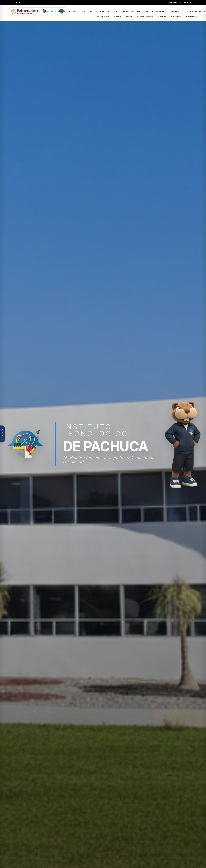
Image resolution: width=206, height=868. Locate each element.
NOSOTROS (86, 11)
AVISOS (118, 17)
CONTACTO (176, 11)
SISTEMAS (177, 17)
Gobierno (184, 2)
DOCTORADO (159, 11)
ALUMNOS (128, 11)
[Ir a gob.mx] (20, 3)
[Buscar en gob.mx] (191, 2)
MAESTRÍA (143, 11)
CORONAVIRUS (104, 17)
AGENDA (163, 17)
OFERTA (100, 11)
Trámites (173, 2)
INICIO (73, 11)
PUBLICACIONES (146, 17)
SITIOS (130, 17)
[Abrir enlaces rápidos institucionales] (2, 434)
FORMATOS (193, 17)
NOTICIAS (114, 11)
